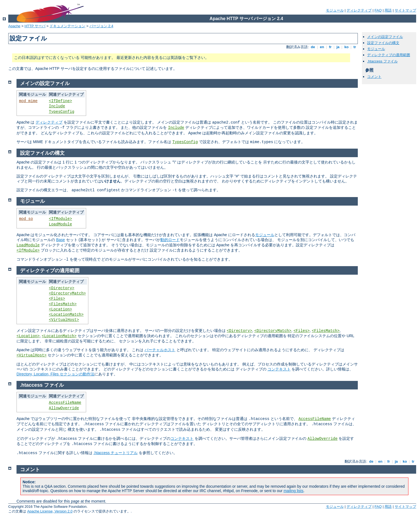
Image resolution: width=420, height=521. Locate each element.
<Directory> (62, 288)
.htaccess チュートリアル (115, 453)
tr (355, 47)
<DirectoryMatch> (67, 293)
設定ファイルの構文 (383, 43)
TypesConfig (62, 112)
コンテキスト (279, 369)
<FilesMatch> (63, 304)
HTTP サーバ (35, 26)
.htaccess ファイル (382, 61)
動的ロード (170, 240)
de (313, 47)
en (322, 47)
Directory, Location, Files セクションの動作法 (55, 374)
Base (61, 240)
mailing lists (293, 491)
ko (347, 47)
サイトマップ (405, 10)
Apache (14, 26)
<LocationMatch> (66, 315)
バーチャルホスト (160, 350)
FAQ (378, 10)
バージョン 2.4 (101, 26)
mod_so (26, 219)
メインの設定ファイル (385, 37)
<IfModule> (61, 219)
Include (57, 106)
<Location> (61, 309)
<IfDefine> (61, 101)
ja (338, 47)
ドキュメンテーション (67, 26)
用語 (388, 10)
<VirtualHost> (64, 320)
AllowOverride (64, 408)
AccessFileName (65, 403)
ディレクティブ (359, 10)
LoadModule (61, 224)
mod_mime (28, 101)
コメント (374, 77)
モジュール (335, 10)
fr (330, 47)
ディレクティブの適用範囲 (389, 55)
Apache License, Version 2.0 (50, 511)
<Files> (57, 299)
